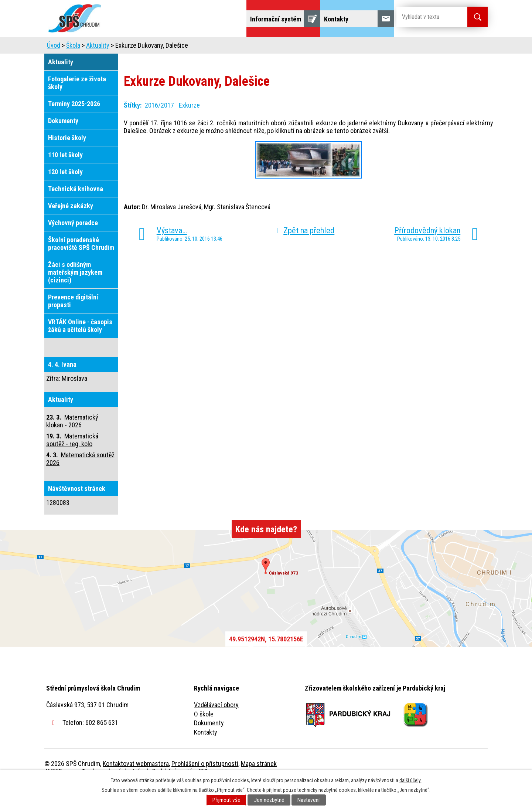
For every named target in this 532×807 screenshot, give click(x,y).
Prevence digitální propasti (73, 322)
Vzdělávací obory (216, 725)
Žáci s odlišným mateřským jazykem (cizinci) (75, 293)
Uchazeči (167, 47)
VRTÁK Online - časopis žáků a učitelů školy (80, 346)
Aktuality (98, 66)
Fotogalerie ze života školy (77, 104)
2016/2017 (159, 126)
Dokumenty (63, 141)
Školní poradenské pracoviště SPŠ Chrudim (81, 264)
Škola (132, 47)
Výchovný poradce (73, 243)
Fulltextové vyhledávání (447, 47)
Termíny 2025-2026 (74, 124)
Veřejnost (347, 47)
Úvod (101, 47)
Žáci (313, 47)
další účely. (410, 780)
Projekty (387, 47)
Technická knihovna (76, 209)
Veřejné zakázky (71, 226)
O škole (204, 735)
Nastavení (308, 800)
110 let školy (65, 175)
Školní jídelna (272, 47)
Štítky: (133, 126)
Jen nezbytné (269, 800)
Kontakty (206, 753)
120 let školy (65, 192)
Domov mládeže (217, 47)
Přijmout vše (226, 800)
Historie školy (67, 158)
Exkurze (189, 126)
